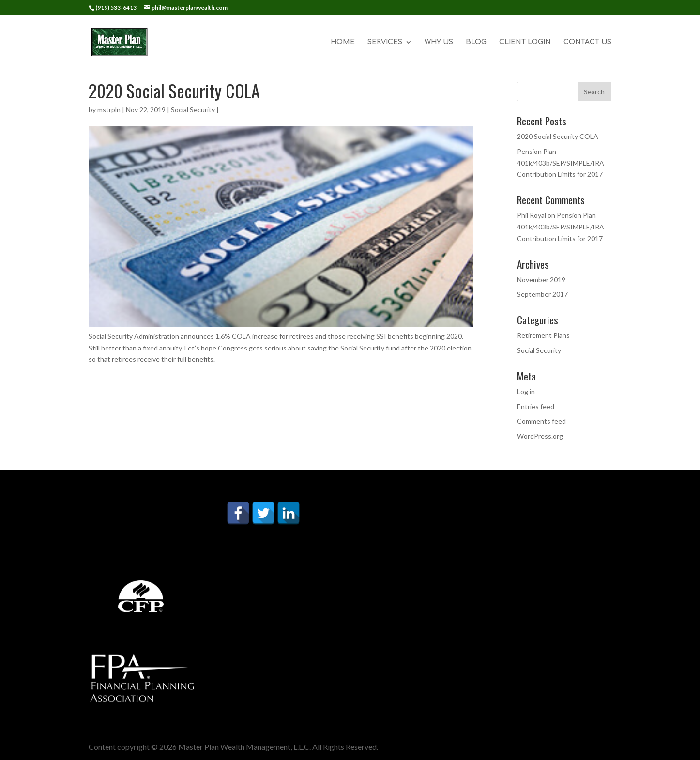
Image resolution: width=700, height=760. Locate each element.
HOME (343, 42)
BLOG (476, 42)
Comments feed (541, 421)
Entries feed (536, 406)
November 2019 (541, 280)
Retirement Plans (543, 335)
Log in (526, 391)
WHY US (439, 42)
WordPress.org (540, 436)
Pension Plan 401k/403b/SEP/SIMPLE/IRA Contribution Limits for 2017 (561, 163)
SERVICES (385, 42)
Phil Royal (532, 215)
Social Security (193, 110)
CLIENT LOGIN (525, 42)
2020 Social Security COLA (558, 136)
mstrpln (109, 110)
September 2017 (542, 294)
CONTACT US (587, 42)
